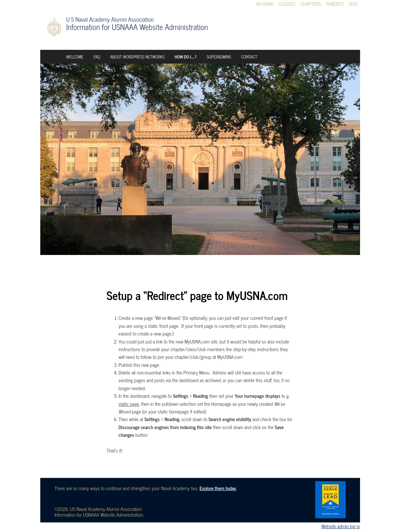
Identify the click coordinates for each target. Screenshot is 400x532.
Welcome (75, 57)
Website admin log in (341, 526)
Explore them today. (218, 488)
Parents (335, 4)
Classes (287, 4)
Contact (249, 57)
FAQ (97, 57)
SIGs (353, 4)
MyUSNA (265, 4)
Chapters (311, 4)
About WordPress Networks (137, 57)
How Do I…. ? (186, 57)
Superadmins (219, 57)
